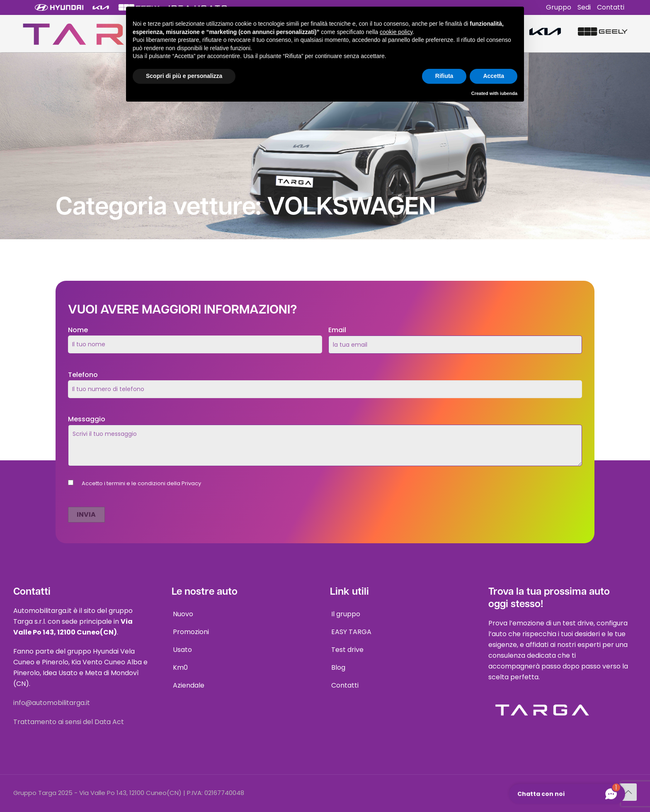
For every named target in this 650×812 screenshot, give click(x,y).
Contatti (611, 7)
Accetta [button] (494, 76)
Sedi (584, 7)
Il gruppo (346, 614)
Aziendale (189, 685)
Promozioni (191, 632)
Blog (338, 667)
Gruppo (559, 7)
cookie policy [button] (396, 32)
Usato (182, 650)
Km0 (180, 667)
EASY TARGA (351, 632)
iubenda (509, 93)
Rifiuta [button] (444, 76)
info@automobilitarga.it (52, 703)
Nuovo (183, 614)
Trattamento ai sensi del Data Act (69, 722)
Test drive (347, 650)
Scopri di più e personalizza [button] (184, 76)
